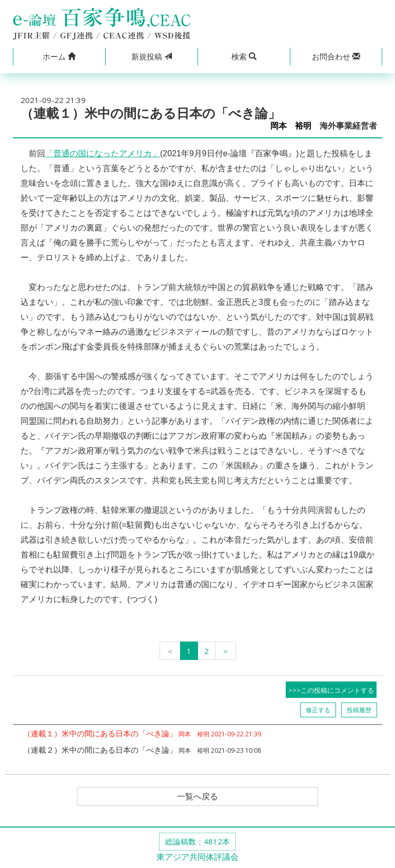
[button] (59, 57)
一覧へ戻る (197, 797)
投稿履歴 (359, 710)
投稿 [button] (152, 56)
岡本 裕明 (291, 126)
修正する (318, 710)
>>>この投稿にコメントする (331, 690)
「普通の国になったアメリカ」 (103, 153)
